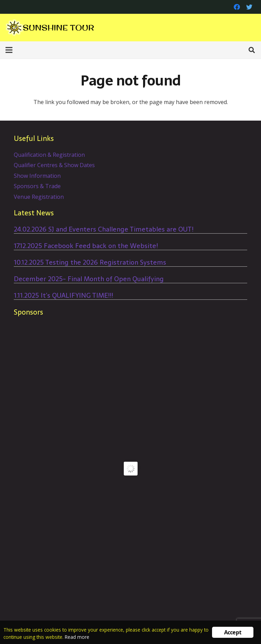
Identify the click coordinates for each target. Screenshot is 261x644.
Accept (233, 632)
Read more (77, 637)
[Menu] (9, 50)
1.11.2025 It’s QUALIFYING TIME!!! (63, 295)
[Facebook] (237, 7)
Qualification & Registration (49, 155)
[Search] (252, 50)
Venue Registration (39, 197)
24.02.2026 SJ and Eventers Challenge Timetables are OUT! (104, 229)
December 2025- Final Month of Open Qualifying (89, 279)
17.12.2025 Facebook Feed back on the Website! (86, 246)
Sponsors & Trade (37, 186)
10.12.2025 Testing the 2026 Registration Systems (90, 262)
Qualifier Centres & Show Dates (54, 165)
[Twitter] (249, 7)
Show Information (37, 176)
